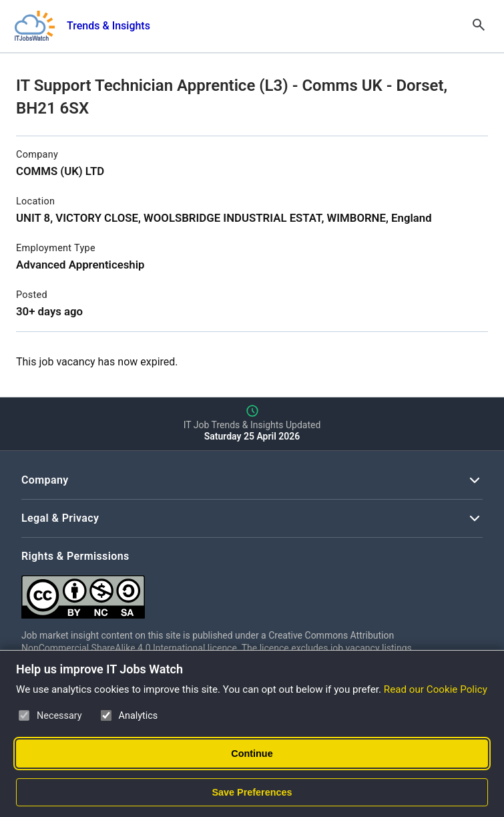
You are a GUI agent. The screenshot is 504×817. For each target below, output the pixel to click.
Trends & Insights (108, 26)
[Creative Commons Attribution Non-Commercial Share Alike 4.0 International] (222, 592)
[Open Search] (479, 26)
